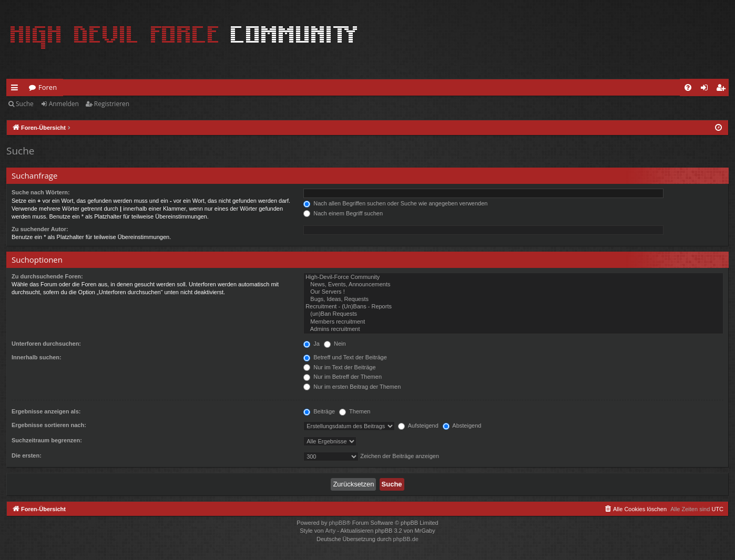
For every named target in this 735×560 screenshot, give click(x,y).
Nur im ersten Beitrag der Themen (352, 387)
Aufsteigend (418, 426)
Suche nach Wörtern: (41, 192)
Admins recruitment (513, 329)
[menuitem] (688, 87)
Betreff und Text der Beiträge (345, 357)
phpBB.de (406, 539)
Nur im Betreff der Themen (343, 377)
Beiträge (319, 411)
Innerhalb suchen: (37, 357)
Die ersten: (27, 455)
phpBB (337, 523)
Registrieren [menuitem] (723, 89)
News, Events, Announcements (513, 285)
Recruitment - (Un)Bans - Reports (513, 307)
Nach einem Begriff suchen (343, 213)
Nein (335, 344)
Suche (25, 104)
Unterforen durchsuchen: (46, 344)
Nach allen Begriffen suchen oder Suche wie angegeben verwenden (395, 203)
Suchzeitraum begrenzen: (47, 440)
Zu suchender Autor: (40, 229)
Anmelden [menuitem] (707, 89)
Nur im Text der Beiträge (339, 367)
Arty (331, 531)
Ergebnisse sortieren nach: (49, 425)
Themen (355, 411)
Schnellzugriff (17, 89)
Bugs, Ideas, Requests (513, 299)
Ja (312, 344)
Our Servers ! (513, 292)
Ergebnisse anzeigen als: (46, 411)
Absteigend (462, 426)
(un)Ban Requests (513, 314)
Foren (48, 87)
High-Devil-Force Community (513, 277)
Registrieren (112, 104)
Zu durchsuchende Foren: (47, 276)
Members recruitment (513, 322)
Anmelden (64, 104)
